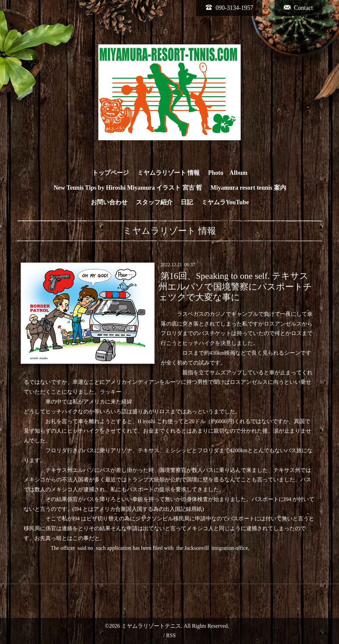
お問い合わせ (109, 202)
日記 (187, 202)
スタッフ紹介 (154, 202)
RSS (171, 635)
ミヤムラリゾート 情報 (169, 173)
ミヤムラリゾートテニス (151, 626)
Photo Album (228, 173)
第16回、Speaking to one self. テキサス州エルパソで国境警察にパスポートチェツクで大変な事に (235, 286)
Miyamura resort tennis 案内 (248, 188)
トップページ (111, 173)
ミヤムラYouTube (225, 202)
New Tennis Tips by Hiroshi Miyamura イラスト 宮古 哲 (128, 188)
